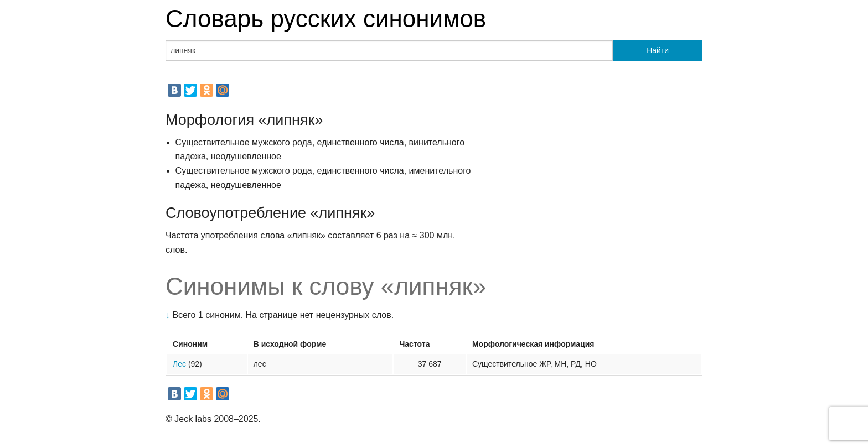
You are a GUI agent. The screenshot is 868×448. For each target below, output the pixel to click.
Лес (179, 364)
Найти (658, 50)
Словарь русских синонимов (326, 19)
